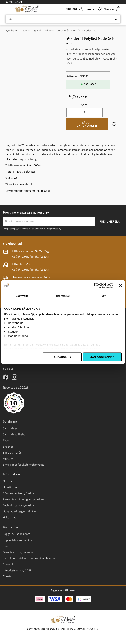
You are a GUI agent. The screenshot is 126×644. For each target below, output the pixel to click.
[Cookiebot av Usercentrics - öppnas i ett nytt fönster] (97, 285)
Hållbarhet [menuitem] (9, 518)
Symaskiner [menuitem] (10, 428)
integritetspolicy (54, 229)
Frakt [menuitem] (6, 546)
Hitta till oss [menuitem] (10, 487)
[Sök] (116, 19)
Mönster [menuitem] (8, 459)
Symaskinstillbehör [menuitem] (15, 434)
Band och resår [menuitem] (12, 453)
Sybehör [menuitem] (8, 447)
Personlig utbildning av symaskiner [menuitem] (24, 499)
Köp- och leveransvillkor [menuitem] (18, 540)
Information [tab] (63, 296)
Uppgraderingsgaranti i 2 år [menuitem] (20, 511)
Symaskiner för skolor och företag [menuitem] (24, 465)
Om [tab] (104, 296)
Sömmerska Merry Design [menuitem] (18, 493)
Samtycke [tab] (22, 296)
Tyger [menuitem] (6, 441)
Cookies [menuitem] (8, 576)
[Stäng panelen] (121, 285)
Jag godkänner (102, 357)
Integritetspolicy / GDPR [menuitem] (17, 570)
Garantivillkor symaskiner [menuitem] (18, 552)
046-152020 (16, 2)
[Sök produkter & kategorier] (63, 19)
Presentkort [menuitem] (10, 564)
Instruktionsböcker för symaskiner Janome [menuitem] (29, 558)
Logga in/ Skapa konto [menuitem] (17, 534)
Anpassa (62, 357)
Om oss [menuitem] (7, 481)
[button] (94, 9)
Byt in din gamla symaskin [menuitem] (18, 505)
